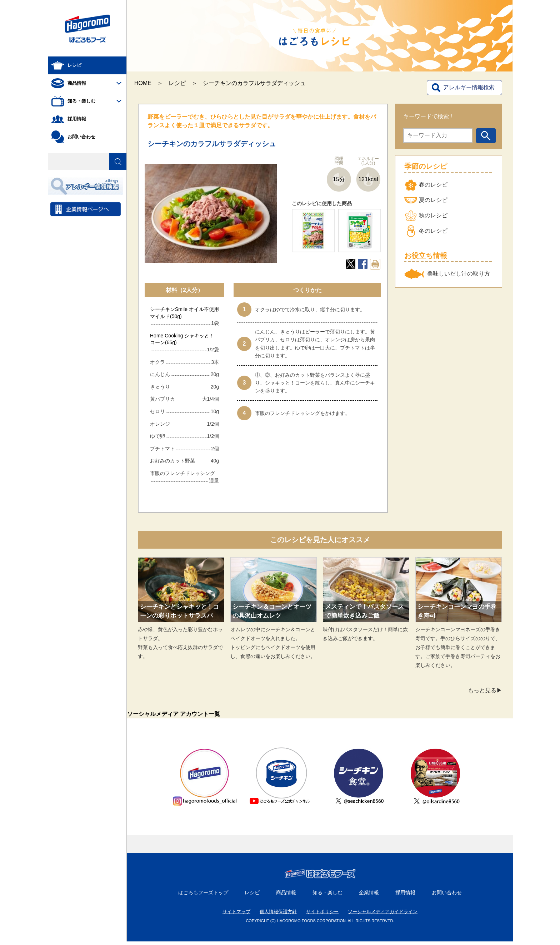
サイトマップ (236, 915)
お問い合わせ (447, 896)
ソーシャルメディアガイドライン (383, 915)
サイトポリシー (322, 915)
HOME (143, 83)
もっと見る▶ (485, 690)
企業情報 (369, 896)
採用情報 (405, 896)
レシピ (177, 83)
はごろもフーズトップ (203, 896)
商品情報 (286, 896)
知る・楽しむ (327, 896)
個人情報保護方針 (278, 915)
